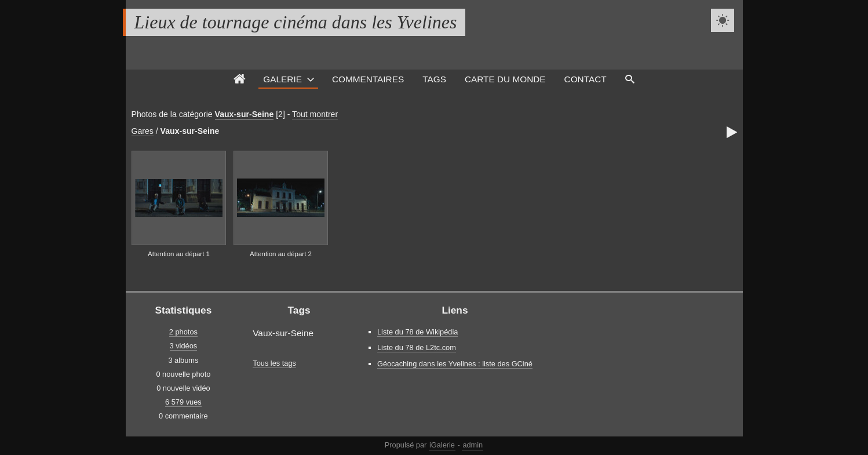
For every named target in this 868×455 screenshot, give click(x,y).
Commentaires (368, 79)
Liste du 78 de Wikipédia (417, 332)
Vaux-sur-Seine (245, 114)
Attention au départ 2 (281, 254)
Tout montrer (315, 114)
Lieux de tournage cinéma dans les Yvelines (296, 22)
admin (473, 445)
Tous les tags (274, 363)
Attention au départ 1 (179, 254)
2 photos (183, 332)
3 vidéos (184, 346)
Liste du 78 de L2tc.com (417, 347)
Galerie (282, 79)
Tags (434, 79)
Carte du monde (505, 79)
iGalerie (442, 445)
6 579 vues (183, 402)
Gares (143, 131)
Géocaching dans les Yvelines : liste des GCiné (455, 364)
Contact (586, 79)
